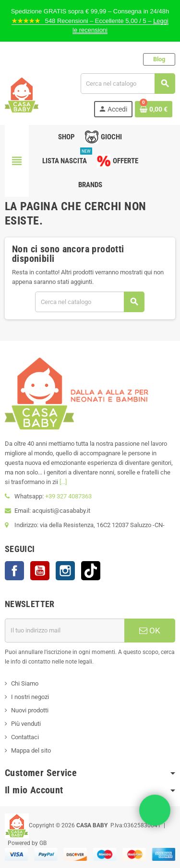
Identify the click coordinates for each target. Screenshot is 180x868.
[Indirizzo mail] (65, 631)
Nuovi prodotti (30, 710)
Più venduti (26, 724)
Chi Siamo (25, 683)
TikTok (91, 571)
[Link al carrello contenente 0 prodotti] (154, 109)
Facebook (14, 571)
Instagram (65, 571)
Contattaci (25, 737)
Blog (159, 59)
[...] (63, 482)
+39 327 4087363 (68, 496)
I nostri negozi (30, 697)
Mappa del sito (31, 750)
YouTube (40, 571)
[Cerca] (128, 84)
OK (150, 631)
